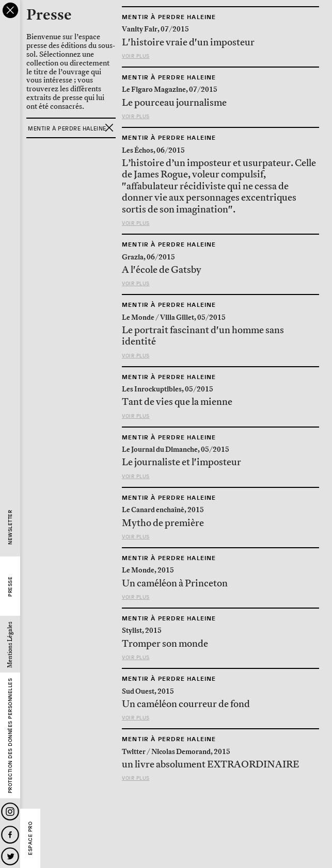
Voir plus (136, 56)
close (10, 10)
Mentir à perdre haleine (169, 17)
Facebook (10, 835)
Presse (10, 587)
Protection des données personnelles (10, 736)
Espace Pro (30, 838)
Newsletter (10, 527)
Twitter (10, 856)
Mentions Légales (10, 645)
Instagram (10, 812)
